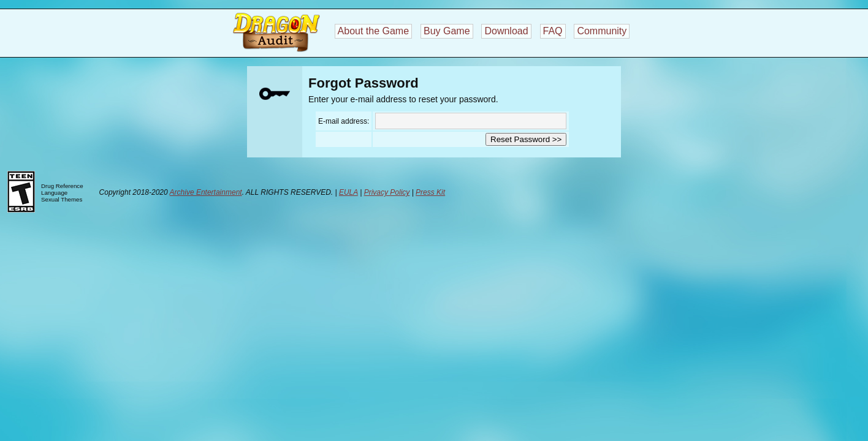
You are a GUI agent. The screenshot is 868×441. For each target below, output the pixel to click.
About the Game (374, 31)
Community (602, 31)
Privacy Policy (387, 192)
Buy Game (447, 31)
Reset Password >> (526, 139)
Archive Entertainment (206, 192)
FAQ (553, 31)
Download (506, 31)
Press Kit (430, 192)
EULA (348, 192)
